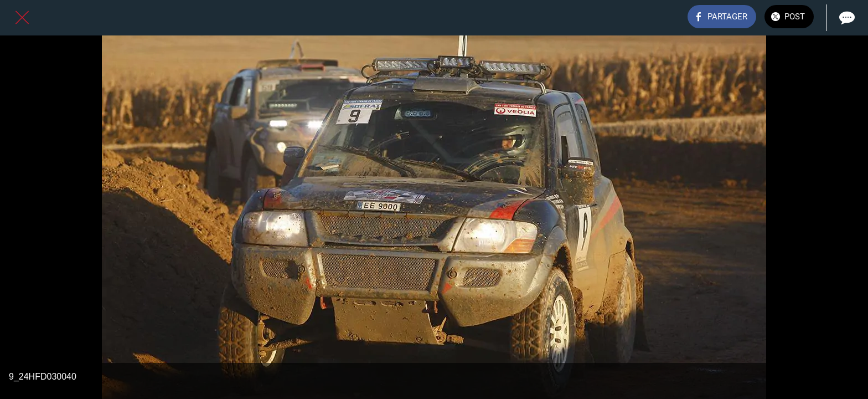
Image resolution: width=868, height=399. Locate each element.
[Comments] (846, 18)
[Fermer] (22, 18)
